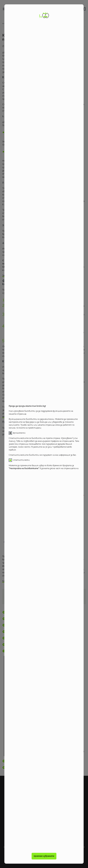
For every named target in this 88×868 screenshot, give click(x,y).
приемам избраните (44, 856)
